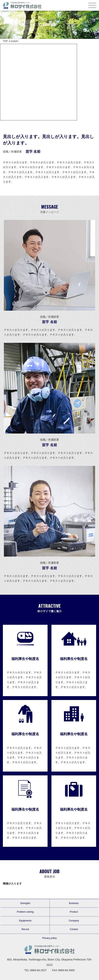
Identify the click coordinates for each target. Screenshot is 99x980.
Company (74, 921)
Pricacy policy (50, 938)
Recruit (25, 929)
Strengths (25, 903)
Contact (74, 929)
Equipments (25, 921)
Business (74, 903)
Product (74, 912)
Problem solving (25, 912)
